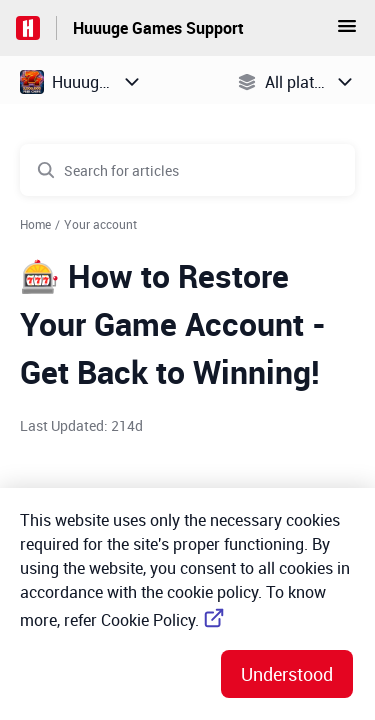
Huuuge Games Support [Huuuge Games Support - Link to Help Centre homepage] (158, 28)
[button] (347, 32)
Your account (100, 224)
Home (35, 224)
